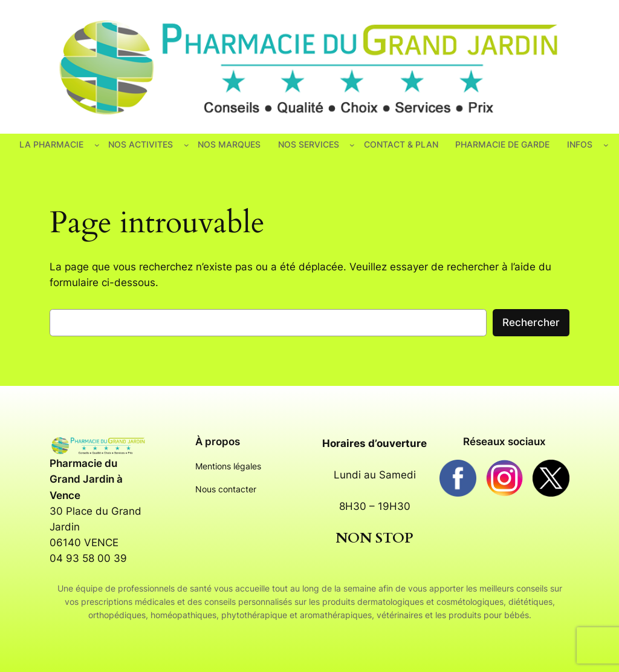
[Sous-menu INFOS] (606, 145)
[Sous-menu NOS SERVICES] (352, 145)
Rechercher (531, 322)
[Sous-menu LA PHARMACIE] (97, 145)
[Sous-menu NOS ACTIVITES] (186, 145)
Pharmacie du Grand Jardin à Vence (86, 479)
